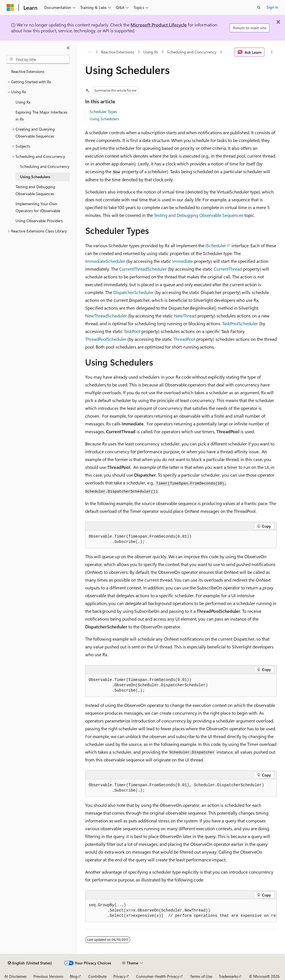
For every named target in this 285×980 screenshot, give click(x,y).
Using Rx (151, 52)
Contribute (97, 976)
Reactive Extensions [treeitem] (28, 71)
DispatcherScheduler (133, 292)
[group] (181, 911)
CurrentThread (228, 269)
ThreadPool (184, 339)
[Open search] (259, 8)
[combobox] (38, 60)
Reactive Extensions (118, 52)
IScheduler (216, 245)
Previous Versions (48, 976)
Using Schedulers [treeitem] (35, 177)
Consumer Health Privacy (158, 976)
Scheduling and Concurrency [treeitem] (45, 166)
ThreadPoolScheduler (106, 339)
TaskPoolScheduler (240, 323)
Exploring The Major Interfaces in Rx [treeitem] (41, 116)
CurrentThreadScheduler (143, 269)
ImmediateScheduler (105, 261)
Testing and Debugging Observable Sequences (199, 215)
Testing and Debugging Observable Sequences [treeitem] (35, 190)
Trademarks (229, 976)
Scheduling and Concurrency (192, 52)
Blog (74, 976)
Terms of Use (201, 976)
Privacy (119, 976)
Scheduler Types (103, 112)
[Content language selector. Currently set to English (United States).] (30, 963)
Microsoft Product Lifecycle (159, 25)
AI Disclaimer (16, 976)
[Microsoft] (10, 8)
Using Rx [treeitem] (23, 102)
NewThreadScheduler (106, 316)
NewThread (185, 316)
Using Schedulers (104, 119)
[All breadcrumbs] (90, 52)
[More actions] (272, 52)
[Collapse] (68, 48)
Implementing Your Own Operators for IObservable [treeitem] (38, 207)
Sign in (272, 7)
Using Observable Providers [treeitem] (39, 221)
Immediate (183, 261)
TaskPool (132, 331)
